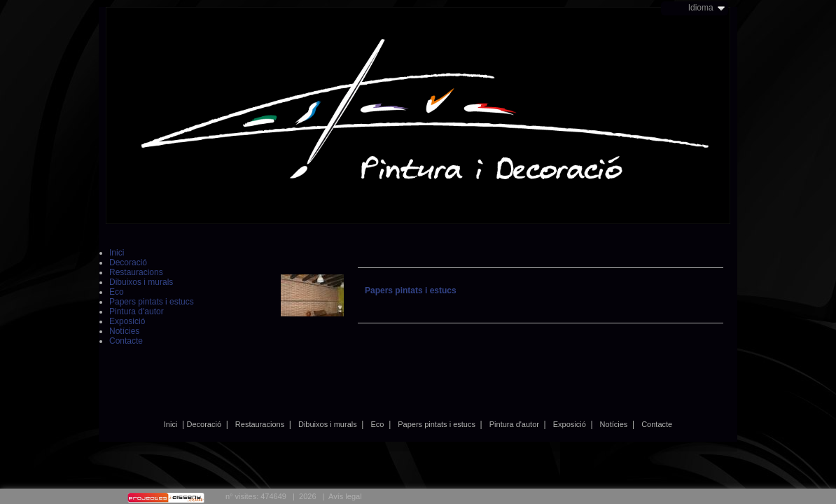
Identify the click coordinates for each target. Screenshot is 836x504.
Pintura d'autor (514, 424)
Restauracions (260, 424)
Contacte (657, 424)
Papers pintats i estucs (437, 424)
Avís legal (345, 496)
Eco (378, 424)
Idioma (701, 8)
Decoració (204, 424)
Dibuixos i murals (328, 424)
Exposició (570, 424)
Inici (171, 424)
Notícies (614, 424)
